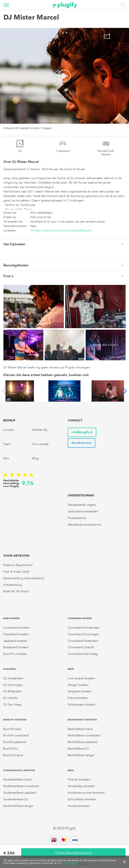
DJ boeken (9, 669)
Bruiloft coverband (16, 735)
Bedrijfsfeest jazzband (83, 742)
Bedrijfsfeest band (80, 729)
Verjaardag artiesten (81, 786)
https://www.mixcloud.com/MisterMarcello (61, 231)
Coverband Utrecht (81, 647)
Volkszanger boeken (82, 705)
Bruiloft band (12, 729)
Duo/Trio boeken (15, 654)
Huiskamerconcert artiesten (86, 793)
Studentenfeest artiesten (19, 770)
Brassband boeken (16, 647)
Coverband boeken (17, 628)
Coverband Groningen (83, 634)
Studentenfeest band (17, 780)
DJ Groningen (13, 685)
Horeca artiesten (79, 806)
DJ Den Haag (12, 705)
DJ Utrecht (10, 698)
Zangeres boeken (80, 691)
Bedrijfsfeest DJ (78, 749)
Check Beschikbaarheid (73, 853)
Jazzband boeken (15, 641)
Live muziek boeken (81, 678)
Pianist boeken (78, 698)
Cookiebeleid (70, 863)
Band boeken (11, 618)
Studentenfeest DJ (16, 799)
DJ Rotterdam (12, 691)
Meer (71, 669)
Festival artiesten (79, 780)
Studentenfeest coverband (21, 786)
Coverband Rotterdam (83, 641)
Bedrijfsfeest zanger (81, 755)
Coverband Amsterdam (84, 628)
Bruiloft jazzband (15, 742)
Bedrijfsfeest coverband (84, 735)
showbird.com (81, 443)
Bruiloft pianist (13, 755)
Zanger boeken (78, 685)
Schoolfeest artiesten (82, 799)
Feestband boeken (16, 634)
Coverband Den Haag (83, 654)
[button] (64, 244)
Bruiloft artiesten (15, 720)
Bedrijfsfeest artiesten (82, 720)
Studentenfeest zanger (18, 806)
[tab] (64, 244)
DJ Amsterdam (13, 678)
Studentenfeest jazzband (20, 793)
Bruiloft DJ (10, 749)
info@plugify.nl (82, 432)
